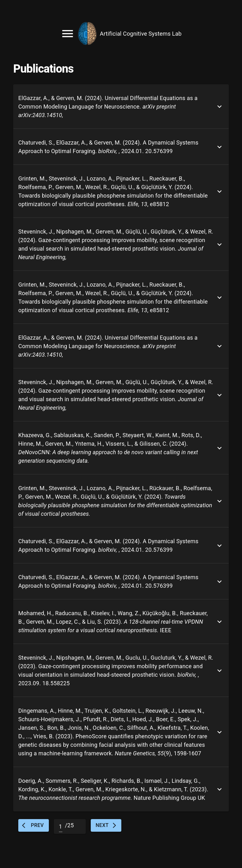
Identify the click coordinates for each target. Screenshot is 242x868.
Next (106, 825)
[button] (121, 107)
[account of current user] (121, 33)
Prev (34, 825)
